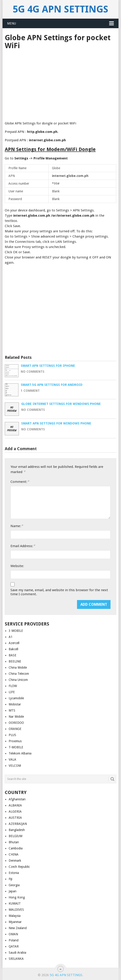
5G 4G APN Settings (60, 9)
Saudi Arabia (17, 953)
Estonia (14, 873)
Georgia (14, 885)
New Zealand (18, 928)
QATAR (14, 946)
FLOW (13, 686)
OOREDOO (16, 723)
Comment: (20, 482)
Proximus (15, 741)
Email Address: (23, 546)
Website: (17, 566)
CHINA (14, 854)
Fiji (10, 879)
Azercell (14, 643)
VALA (12, 759)
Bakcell (13, 649)
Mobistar (15, 704)
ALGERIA (15, 811)
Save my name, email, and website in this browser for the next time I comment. (59, 592)
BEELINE (15, 661)
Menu (12, 23)
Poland (14, 940)
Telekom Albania (20, 753)
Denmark (15, 861)
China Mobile (18, 667)
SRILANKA (16, 959)
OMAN (13, 934)
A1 (11, 637)
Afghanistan (17, 799)
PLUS (12, 735)
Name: (17, 526)
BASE (13, 655)
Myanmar (15, 922)
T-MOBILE (16, 747)
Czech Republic (19, 867)
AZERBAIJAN (18, 824)
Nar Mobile (16, 717)
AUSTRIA (15, 818)
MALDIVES (16, 910)
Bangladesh (17, 830)
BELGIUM (15, 836)
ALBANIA (15, 805)
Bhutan (14, 842)
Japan (13, 891)
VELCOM (15, 766)
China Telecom (19, 674)
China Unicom (18, 680)
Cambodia (16, 848)
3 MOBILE (16, 631)
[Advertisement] (60, 84)
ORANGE (15, 729)
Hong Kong (17, 897)
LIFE (12, 692)
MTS (12, 710)
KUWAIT (15, 903)
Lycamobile (16, 698)
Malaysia (15, 916)
